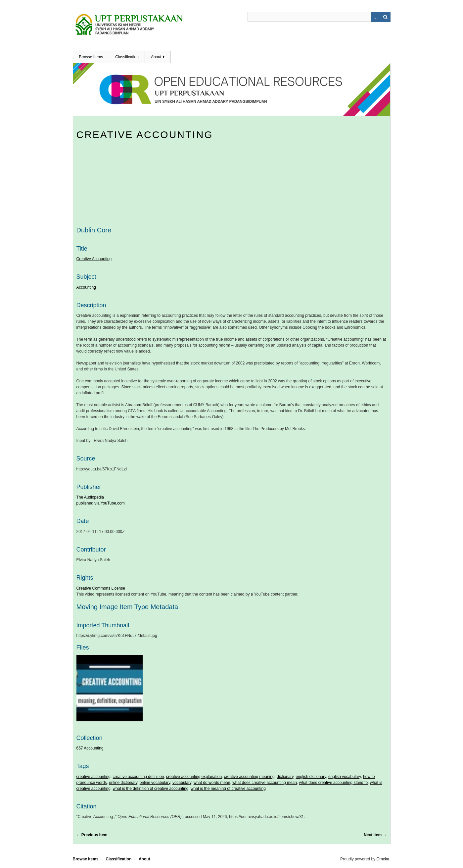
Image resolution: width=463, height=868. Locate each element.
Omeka (383, 859)
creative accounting (93, 777)
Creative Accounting (145, 135)
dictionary (285, 777)
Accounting (86, 287)
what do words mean (212, 783)
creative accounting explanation (194, 777)
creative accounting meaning (249, 777)
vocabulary (182, 783)
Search (386, 17)
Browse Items (91, 57)
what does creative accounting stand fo (333, 783)
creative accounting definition (139, 777)
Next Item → (375, 835)
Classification (127, 57)
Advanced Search (376, 17)
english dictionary (311, 777)
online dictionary (123, 783)
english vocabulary (345, 777)
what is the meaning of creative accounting (228, 789)
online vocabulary (155, 783)
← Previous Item (92, 835)
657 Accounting (90, 748)
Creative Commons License (101, 588)
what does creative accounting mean (265, 783)
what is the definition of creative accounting (151, 789)
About (156, 57)
